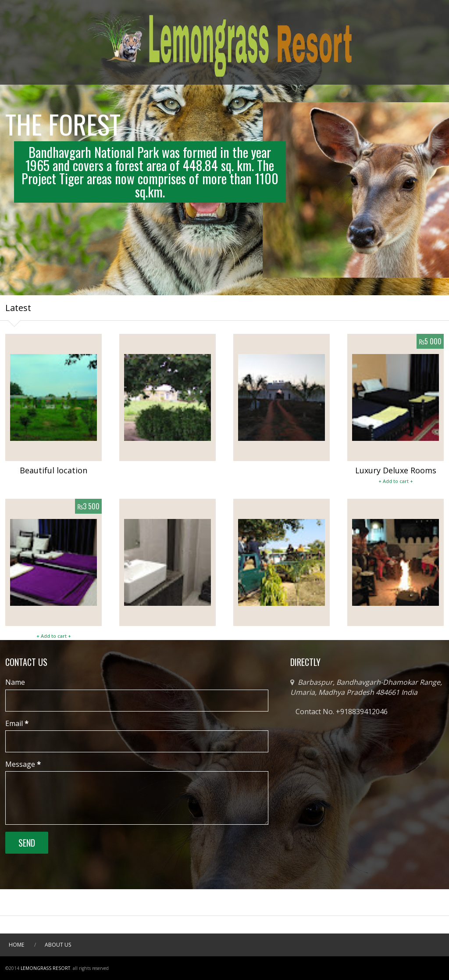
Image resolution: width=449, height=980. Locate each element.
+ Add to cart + (396, 481)
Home (16, 945)
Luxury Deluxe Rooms (396, 470)
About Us (58, 945)
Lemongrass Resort (45, 968)
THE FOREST (63, 128)
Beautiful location (53, 470)
